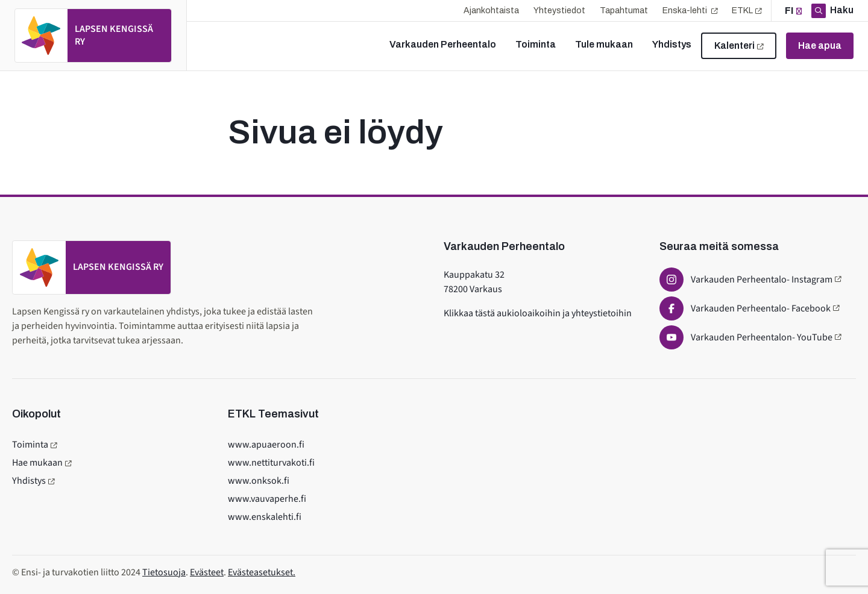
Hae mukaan (37, 463)
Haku (841, 10)
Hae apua (820, 45)
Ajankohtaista (491, 11)
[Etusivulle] (93, 36)
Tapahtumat (624, 11)
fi (789, 11)
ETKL (742, 11)
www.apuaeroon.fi (266, 445)
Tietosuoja (164, 572)
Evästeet (207, 572)
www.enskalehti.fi (265, 517)
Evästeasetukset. (262, 572)
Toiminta (30, 445)
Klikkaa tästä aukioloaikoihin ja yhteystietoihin (538, 313)
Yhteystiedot (559, 11)
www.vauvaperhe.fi (267, 499)
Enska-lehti (686, 11)
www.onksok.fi (259, 481)
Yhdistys (29, 481)
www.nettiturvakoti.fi (271, 463)
